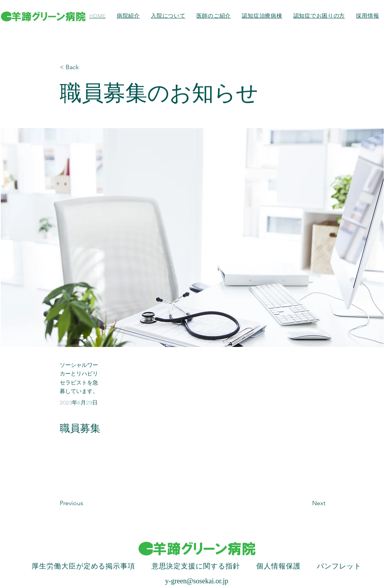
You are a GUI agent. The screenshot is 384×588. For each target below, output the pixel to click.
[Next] (306, 503)
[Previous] (86, 503)
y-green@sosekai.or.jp (197, 581)
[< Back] (86, 67)
